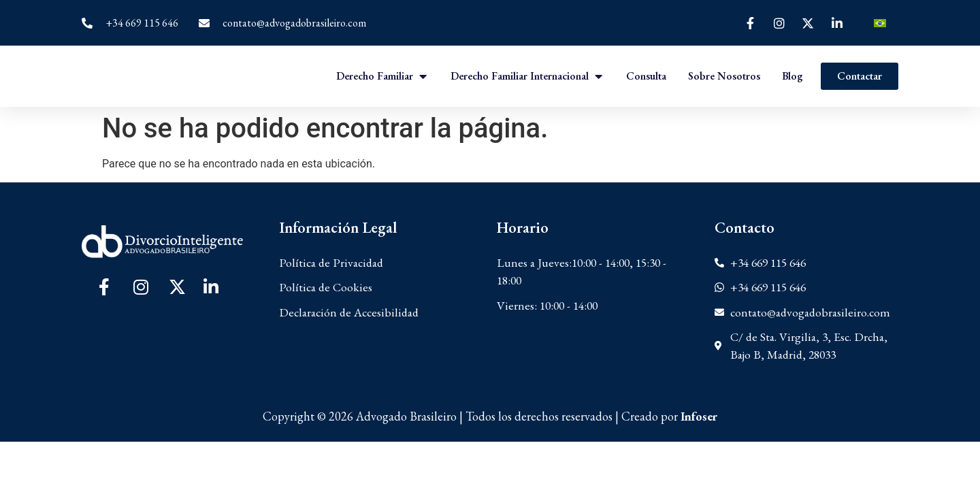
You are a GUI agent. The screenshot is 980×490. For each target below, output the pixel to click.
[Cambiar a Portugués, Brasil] (880, 23)
